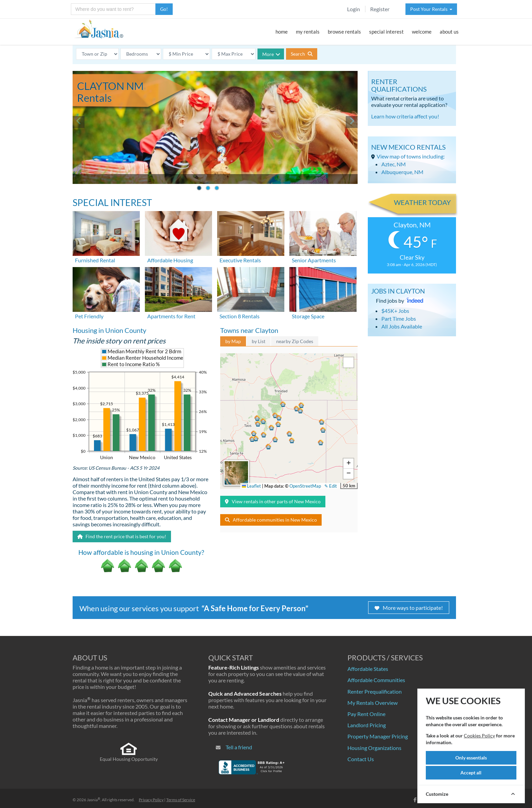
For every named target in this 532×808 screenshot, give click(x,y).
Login (354, 9)
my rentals (308, 32)
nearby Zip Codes (295, 341)
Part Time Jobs (399, 318)
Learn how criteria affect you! (405, 116)
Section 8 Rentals (240, 316)
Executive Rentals (240, 260)
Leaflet (251, 486)
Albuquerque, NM (402, 172)
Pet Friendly (89, 316)
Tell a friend (239, 747)
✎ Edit (331, 486)
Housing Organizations (374, 748)
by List (259, 341)
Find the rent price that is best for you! (122, 536)
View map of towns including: (411, 156)
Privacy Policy (151, 800)
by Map (233, 341)
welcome (422, 32)
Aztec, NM (394, 164)
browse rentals (344, 32)
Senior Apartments (314, 260)
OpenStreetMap (305, 486)
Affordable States (368, 669)
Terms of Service (181, 800)
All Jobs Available (402, 326)
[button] (283, 404)
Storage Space (308, 316)
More (271, 54)
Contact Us (361, 759)
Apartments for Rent (171, 316)
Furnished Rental (95, 260)
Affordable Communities (376, 680)
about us (449, 32)
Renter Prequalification (375, 691)
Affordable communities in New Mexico (271, 520)
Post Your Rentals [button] (431, 9)
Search (302, 54)
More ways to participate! (409, 608)
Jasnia (93, 800)
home (282, 32)
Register (380, 9)
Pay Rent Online (366, 714)
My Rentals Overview (373, 703)
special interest (386, 32)
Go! (164, 9)
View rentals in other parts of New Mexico (273, 501)
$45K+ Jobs (395, 311)
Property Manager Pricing (378, 736)
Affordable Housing (170, 260)
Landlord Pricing (367, 725)
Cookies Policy (479, 736)
